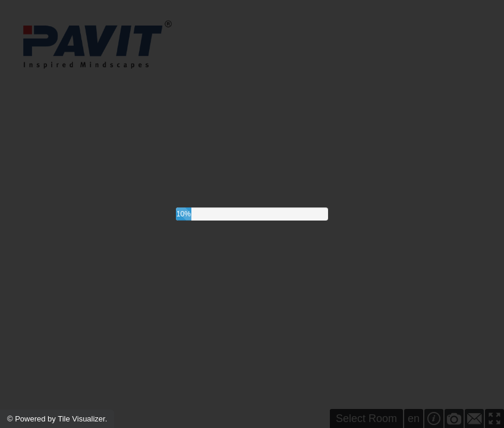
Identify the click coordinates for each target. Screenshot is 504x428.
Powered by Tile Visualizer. (61, 419)
